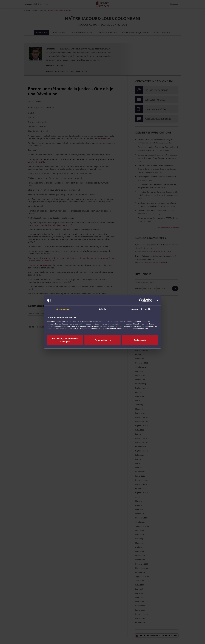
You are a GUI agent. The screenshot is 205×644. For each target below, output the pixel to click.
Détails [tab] (102, 309)
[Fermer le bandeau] (158, 301)
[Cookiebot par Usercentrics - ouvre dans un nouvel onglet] (141, 301)
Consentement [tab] (63, 309)
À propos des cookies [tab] (142, 309)
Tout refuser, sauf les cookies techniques (65, 340)
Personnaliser (103, 340)
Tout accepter (140, 340)
